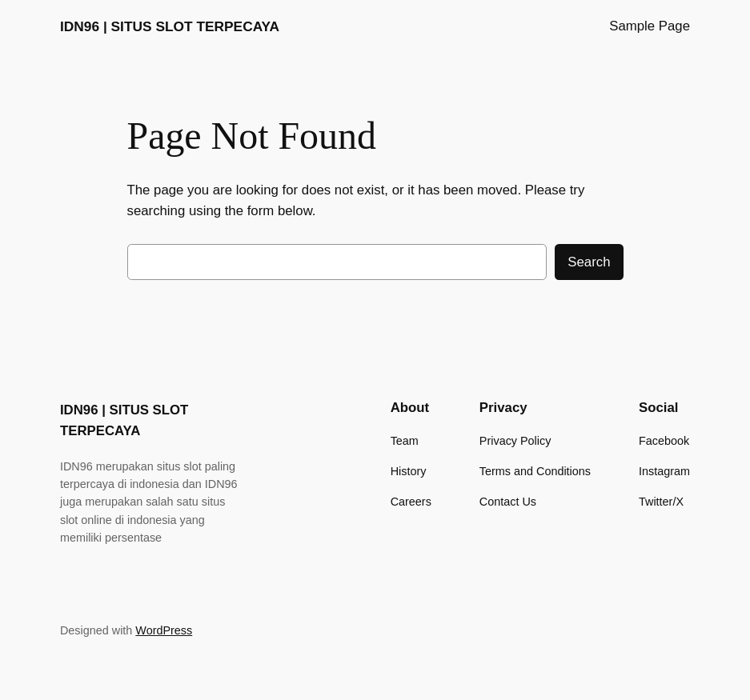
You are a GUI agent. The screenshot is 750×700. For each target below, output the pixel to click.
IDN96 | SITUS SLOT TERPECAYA (170, 26)
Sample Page (650, 26)
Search (589, 262)
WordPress (164, 630)
